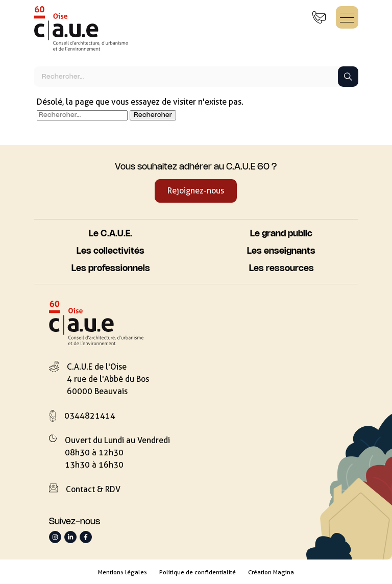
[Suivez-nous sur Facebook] (86, 537)
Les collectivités (111, 251)
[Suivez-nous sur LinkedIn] (70, 537)
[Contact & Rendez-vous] (319, 17)
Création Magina (271, 572)
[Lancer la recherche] (348, 77)
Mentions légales (122, 572)
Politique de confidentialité (198, 572)
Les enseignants (281, 251)
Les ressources (281, 269)
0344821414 (90, 416)
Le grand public (281, 234)
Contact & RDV (93, 489)
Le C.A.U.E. (111, 234)
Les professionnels (111, 269)
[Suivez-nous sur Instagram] (55, 537)
